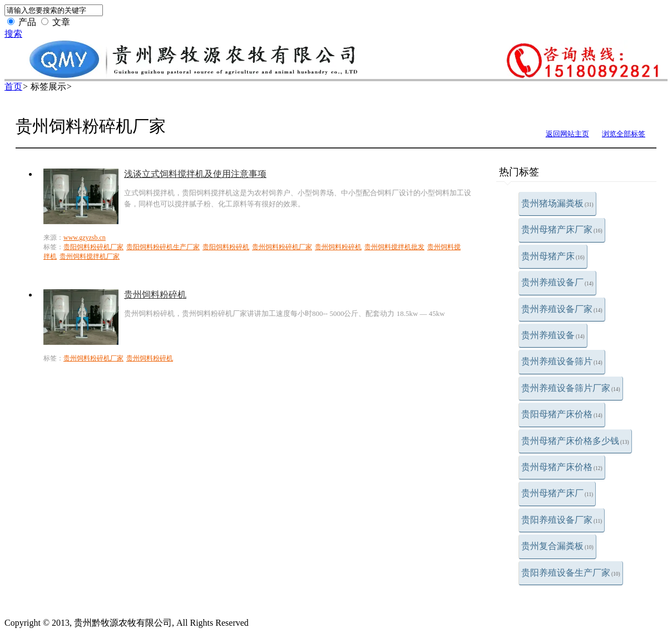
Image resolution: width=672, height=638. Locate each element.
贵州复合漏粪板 (557, 546)
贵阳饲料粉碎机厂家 (93, 247)
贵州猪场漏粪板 (557, 203)
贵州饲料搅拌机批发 (394, 247)
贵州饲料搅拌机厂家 (90, 256)
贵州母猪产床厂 (557, 493)
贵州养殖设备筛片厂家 (571, 388)
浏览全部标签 (624, 134)
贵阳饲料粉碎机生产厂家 (163, 247)
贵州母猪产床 (553, 256)
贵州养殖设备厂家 (562, 309)
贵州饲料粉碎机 (338, 247)
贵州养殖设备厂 (557, 282)
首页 (13, 86)
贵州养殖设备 (553, 335)
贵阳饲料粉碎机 (226, 247)
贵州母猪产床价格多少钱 (575, 441)
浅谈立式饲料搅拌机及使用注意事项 (195, 174)
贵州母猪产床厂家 (562, 229)
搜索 (13, 34)
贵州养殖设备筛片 (562, 361)
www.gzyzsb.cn (85, 238)
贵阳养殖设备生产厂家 (571, 573)
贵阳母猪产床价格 (562, 414)
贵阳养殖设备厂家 (562, 520)
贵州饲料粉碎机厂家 (282, 247)
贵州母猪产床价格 (562, 467)
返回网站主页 (567, 134)
